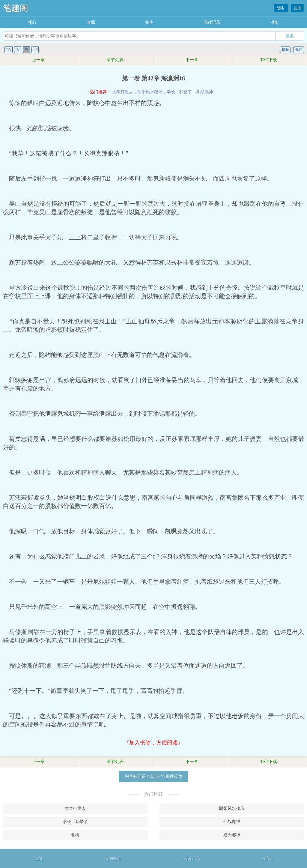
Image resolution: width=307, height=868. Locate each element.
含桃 (75, 835)
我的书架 (113, 859)
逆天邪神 (232, 835)
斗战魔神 (204, 92)
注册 (297, 8)
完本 (149, 22)
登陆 (281, 8)
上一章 (38, 60)
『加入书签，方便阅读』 (153, 743)
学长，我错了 (179, 92)
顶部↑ (268, 859)
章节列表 (115, 60)
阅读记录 (212, 22)
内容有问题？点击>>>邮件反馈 (153, 776)
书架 (275, 22)
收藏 (91, 22)
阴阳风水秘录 (150, 92)
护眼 (285, 49)
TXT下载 (268, 60)
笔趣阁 (16, 8)
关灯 (299, 49)
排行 (32, 22)
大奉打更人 (123, 92)
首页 (38, 859)
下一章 (192, 60)
